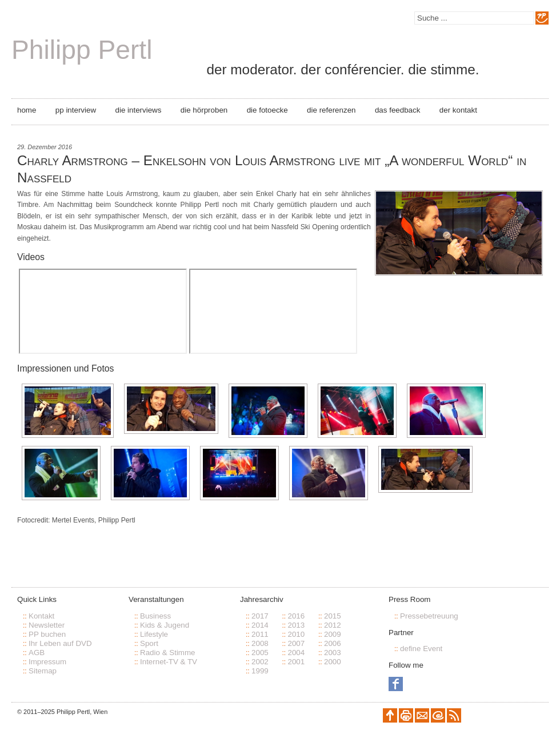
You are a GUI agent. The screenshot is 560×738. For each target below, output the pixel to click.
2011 (260, 634)
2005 (260, 653)
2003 (333, 653)
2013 (296, 625)
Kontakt (41, 616)
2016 (296, 616)
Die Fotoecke (267, 110)
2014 (260, 625)
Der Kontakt (458, 110)
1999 (260, 671)
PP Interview (76, 110)
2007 (296, 643)
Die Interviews (139, 110)
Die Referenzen (331, 110)
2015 (333, 616)
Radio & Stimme (168, 653)
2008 (260, 643)
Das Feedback (397, 110)
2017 (260, 616)
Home (27, 110)
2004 (296, 653)
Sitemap (43, 671)
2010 (296, 634)
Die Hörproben (204, 110)
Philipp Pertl (82, 50)
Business (155, 616)
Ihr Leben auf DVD (60, 643)
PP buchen (47, 634)
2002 (260, 662)
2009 (333, 634)
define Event (421, 649)
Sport (149, 643)
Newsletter (47, 625)
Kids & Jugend (165, 625)
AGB (37, 653)
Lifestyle (154, 634)
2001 (296, 662)
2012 (333, 625)
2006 (333, 643)
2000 (333, 662)
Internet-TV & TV (169, 662)
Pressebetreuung (429, 616)
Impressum (47, 662)
